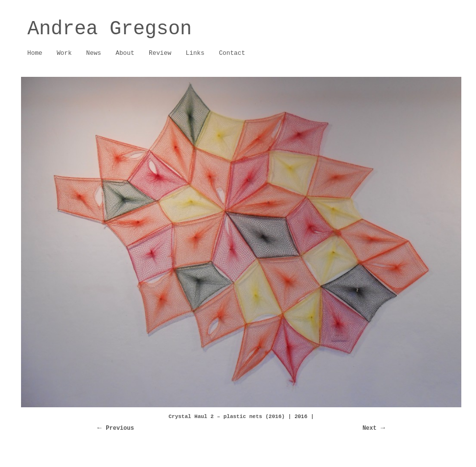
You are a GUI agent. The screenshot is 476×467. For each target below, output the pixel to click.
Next (370, 428)
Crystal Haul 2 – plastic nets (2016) (227, 417)
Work (62, 54)
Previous (120, 428)
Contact (232, 53)
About (122, 54)
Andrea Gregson (110, 29)
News (94, 53)
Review (160, 53)
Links (195, 53)
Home (35, 53)
